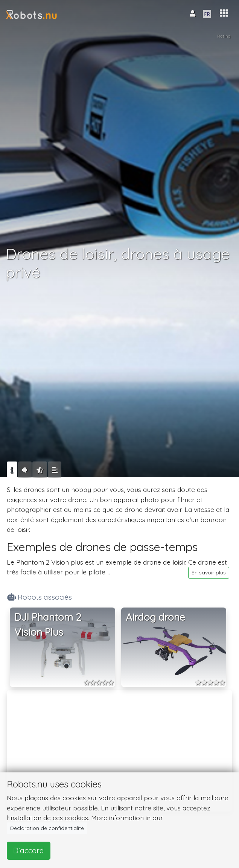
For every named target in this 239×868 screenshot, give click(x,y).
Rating (224, 36)
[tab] (12, 470)
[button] (224, 13)
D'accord (29, 850)
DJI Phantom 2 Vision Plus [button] (48, 625)
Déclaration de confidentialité (47, 828)
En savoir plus (209, 573)
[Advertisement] (120, 746)
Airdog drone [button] (155, 617)
